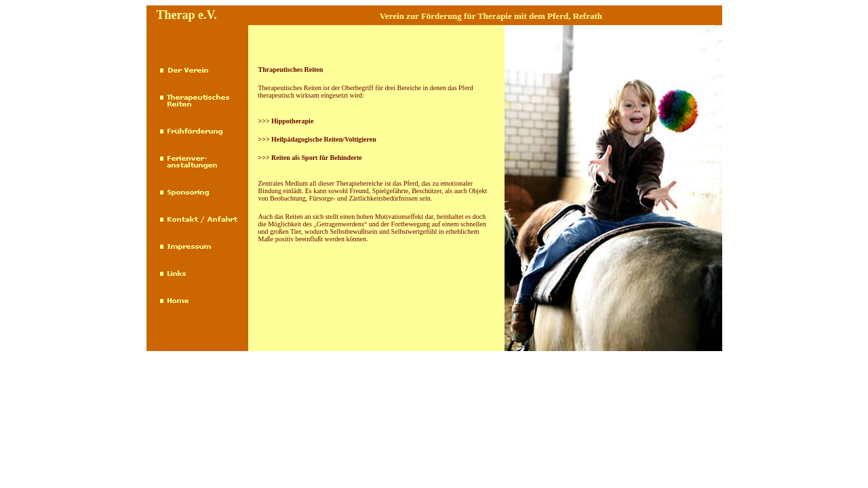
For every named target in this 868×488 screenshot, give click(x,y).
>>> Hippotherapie (286, 121)
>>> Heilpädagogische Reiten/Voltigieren (317, 139)
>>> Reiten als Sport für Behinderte (310, 158)
